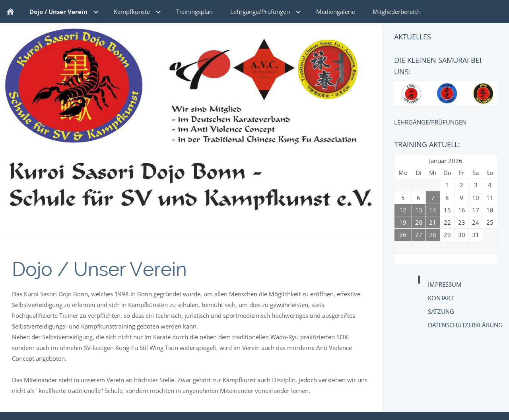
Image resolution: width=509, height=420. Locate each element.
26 (403, 235)
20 (419, 222)
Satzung (441, 311)
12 (403, 210)
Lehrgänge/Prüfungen (430, 122)
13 (419, 210)
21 (433, 222)
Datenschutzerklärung (465, 325)
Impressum (445, 284)
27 (419, 235)
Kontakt (441, 298)
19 (403, 222)
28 (433, 235)
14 (433, 210)
